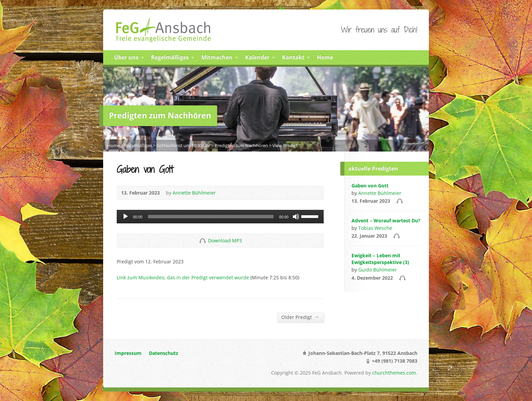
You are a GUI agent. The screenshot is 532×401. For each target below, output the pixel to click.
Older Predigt (300, 317)
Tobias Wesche (375, 228)
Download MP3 (225, 240)
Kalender (257, 57)
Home (325, 57)
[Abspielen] (126, 217)
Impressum (128, 353)
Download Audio (202, 240)
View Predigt (285, 145)
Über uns (126, 57)
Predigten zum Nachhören (241, 145)
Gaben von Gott (370, 186)
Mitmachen (217, 57)
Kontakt (293, 57)
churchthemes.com (394, 373)
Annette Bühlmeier (194, 193)
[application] (220, 217)
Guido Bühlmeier (378, 270)
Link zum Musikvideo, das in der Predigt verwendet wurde (183, 277)
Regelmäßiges (170, 57)
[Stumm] (296, 217)
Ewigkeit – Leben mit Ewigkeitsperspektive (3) (380, 259)
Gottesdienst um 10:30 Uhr (183, 145)
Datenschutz (164, 353)
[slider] (211, 217)
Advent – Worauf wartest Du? (386, 220)
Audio (400, 201)
